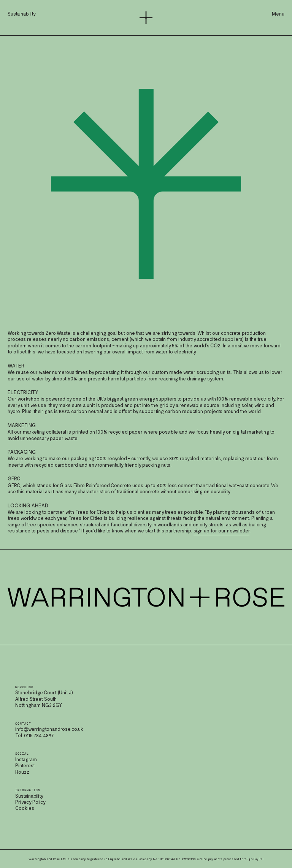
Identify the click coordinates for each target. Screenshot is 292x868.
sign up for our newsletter (221, 531)
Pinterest (25, 765)
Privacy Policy (30, 802)
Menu (278, 14)
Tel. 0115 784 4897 (35, 735)
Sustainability (29, 796)
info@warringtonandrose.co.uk (49, 729)
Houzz (22, 772)
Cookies (25, 808)
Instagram (26, 759)
